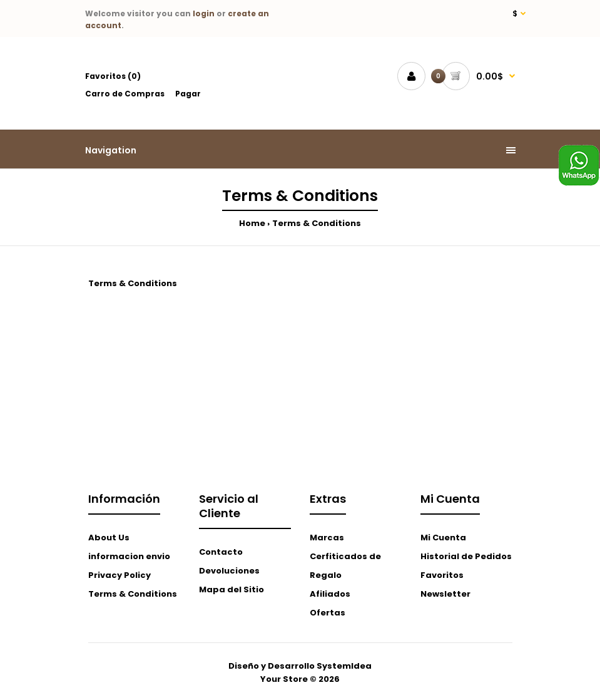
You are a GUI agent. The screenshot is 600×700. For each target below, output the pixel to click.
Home (252, 223)
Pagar (188, 94)
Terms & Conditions (317, 223)
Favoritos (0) (113, 76)
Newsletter (445, 594)
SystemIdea (344, 666)
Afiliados (330, 594)
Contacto (221, 552)
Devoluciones (229, 571)
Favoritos (442, 575)
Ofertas (328, 613)
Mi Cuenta (443, 538)
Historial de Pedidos (466, 556)
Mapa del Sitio (231, 589)
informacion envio (129, 556)
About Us (109, 538)
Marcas (327, 538)
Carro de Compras (125, 94)
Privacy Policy (119, 575)
